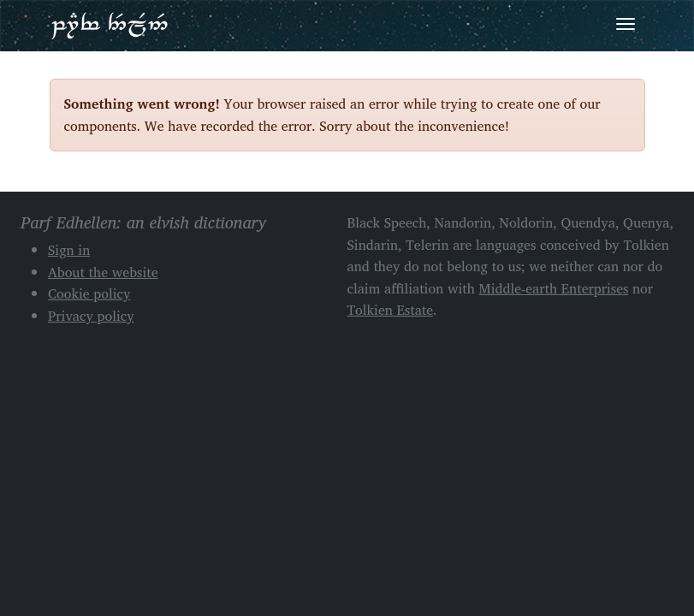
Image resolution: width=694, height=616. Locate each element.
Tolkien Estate (391, 310)
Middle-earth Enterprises (554, 288)
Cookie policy (89, 293)
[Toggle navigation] (626, 24)
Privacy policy (91, 316)
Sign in (69, 250)
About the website (103, 272)
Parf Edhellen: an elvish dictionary (110, 25)
